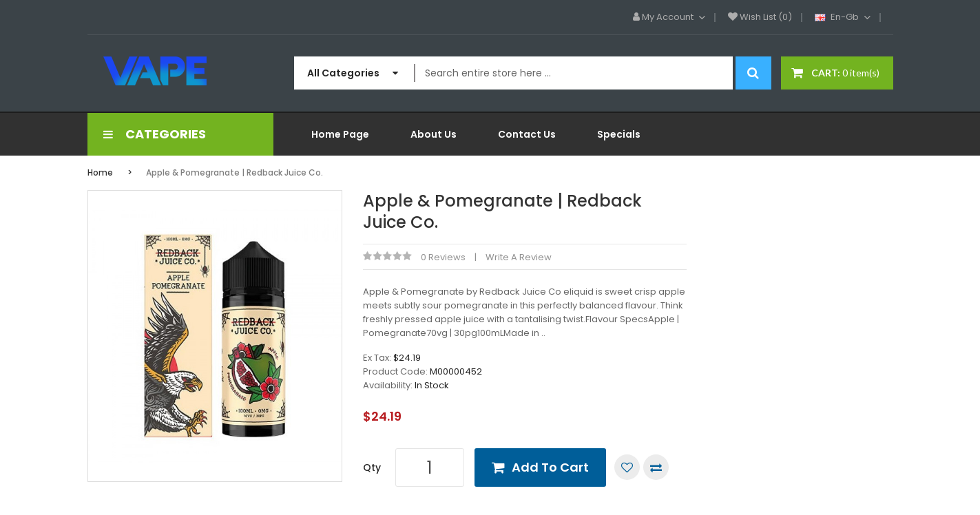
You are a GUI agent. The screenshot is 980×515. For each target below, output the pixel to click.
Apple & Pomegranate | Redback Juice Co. (234, 172)
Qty (372, 467)
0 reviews (443, 257)
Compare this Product (656, 467)
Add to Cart (550, 467)
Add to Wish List (627, 467)
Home (100, 172)
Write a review (519, 257)
